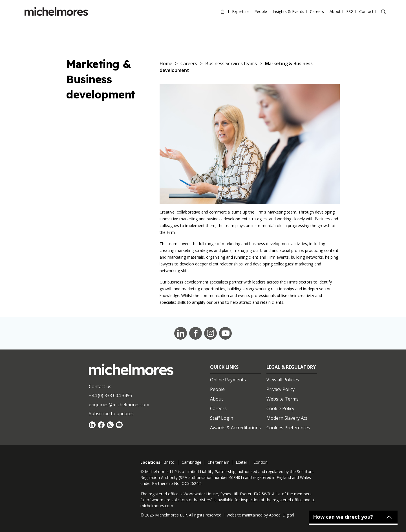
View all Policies (283, 380)
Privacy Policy (281, 389)
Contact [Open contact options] (366, 11)
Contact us (100, 386)
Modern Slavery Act (287, 418)
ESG (350, 11)
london (261, 462)
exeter (241, 462)
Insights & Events (288, 11)
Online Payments (228, 380)
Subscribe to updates (111, 414)
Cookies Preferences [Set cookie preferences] (288, 428)
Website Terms (283, 399)
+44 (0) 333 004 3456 (110, 395)
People (261, 11)
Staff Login (222, 418)
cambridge (191, 462)
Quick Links (224, 367)
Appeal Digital (282, 515)
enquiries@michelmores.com (119, 405)
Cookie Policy (280, 408)
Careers (317, 11)
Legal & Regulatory (291, 367)
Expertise (240, 11)
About (335, 11)
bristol (169, 462)
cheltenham (219, 462)
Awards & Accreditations (235, 428)
